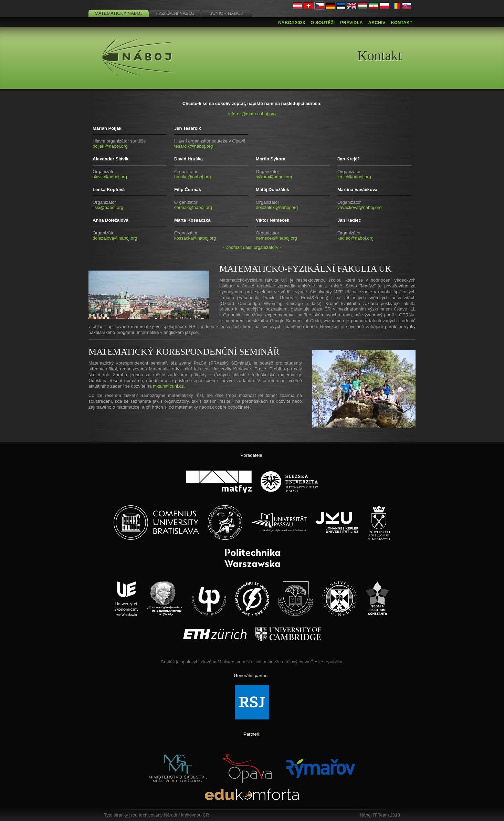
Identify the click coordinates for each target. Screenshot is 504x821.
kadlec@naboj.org (355, 238)
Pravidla (351, 23)
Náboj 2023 (292, 23)
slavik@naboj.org (110, 177)
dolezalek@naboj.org (277, 207)
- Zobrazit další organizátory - (252, 247)
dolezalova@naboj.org (115, 238)
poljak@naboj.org (110, 146)
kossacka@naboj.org (195, 238)
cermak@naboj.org (193, 207)
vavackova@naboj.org (360, 207)
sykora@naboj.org (274, 177)
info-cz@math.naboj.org (252, 114)
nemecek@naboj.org (276, 238)
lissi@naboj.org (108, 207)
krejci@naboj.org (354, 177)
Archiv (377, 23)
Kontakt (402, 23)
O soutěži (323, 23)
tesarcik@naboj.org (193, 146)
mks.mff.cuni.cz (168, 386)
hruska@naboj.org (192, 177)
